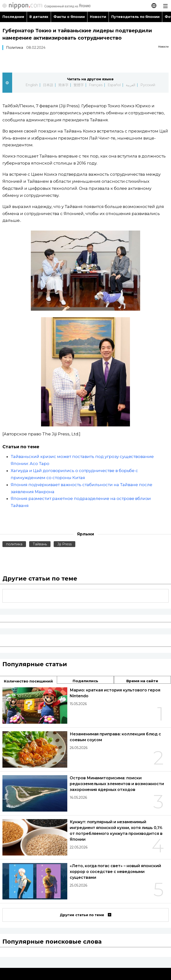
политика (14, 544)
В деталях (39, 17)
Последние (13, 17)
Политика (15, 48)
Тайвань (40, 544)
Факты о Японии (69, 17)
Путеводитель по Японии (136, 17)
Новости (98, 17)
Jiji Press (64, 544)
